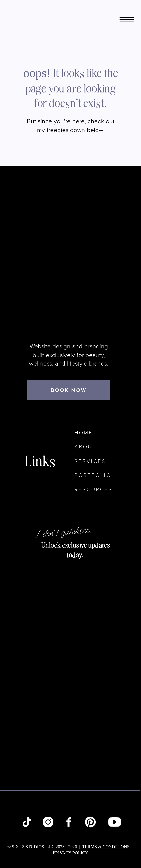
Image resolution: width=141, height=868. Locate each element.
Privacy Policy (70, 853)
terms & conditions (106, 847)
